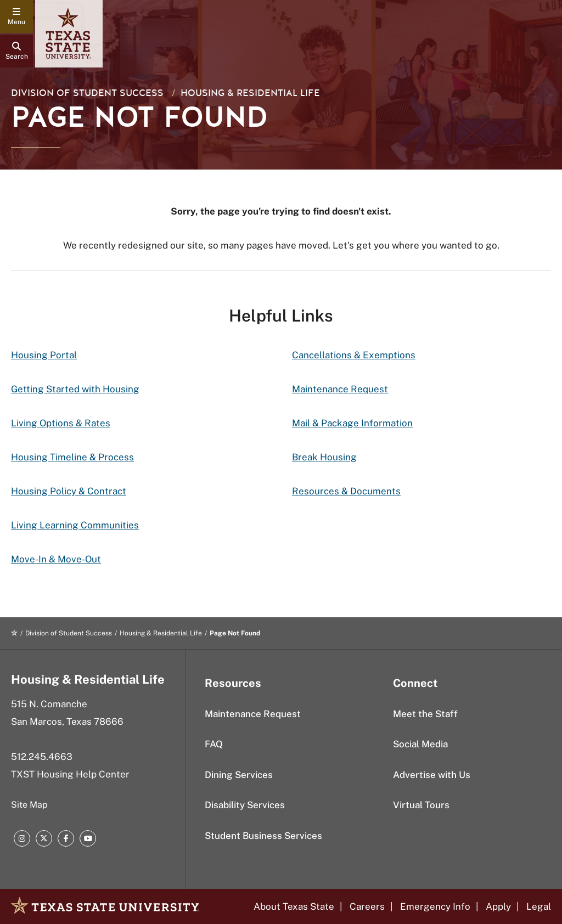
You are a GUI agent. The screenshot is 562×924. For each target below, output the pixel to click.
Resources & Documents (346, 491)
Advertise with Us (432, 775)
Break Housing (324, 457)
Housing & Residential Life (250, 93)
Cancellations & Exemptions (354, 355)
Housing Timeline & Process (72, 457)
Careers (367, 906)
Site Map (29, 805)
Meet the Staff (425, 714)
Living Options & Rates (61, 423)
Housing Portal (44, 355)
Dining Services (239, 775)
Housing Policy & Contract (69, 491)
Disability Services (245, 805)
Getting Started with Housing (75, 389)
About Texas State (294, 906)
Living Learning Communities (75, 525)
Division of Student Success (87, 93)
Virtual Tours (421, 805)
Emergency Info (435, 906)
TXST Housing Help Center (70, 774)
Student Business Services (263, 836)
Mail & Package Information (352, 423)
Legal (539, 906)
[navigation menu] (16, 16)
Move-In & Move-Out (56, 559)
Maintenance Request (340, 389)
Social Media (420, 744)
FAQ (214, 744)
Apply (498, 906)
